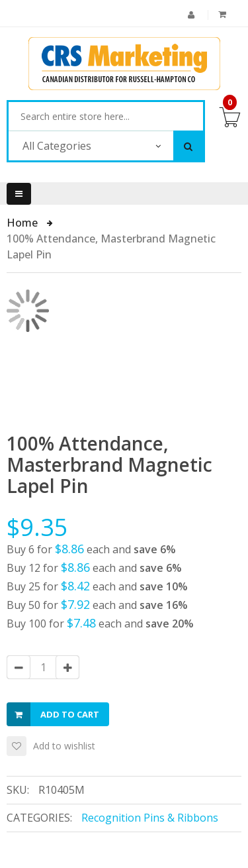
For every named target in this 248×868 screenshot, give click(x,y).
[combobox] (106, 117)
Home (23, 223)
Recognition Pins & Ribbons (150, 818)
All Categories (57, 146)
